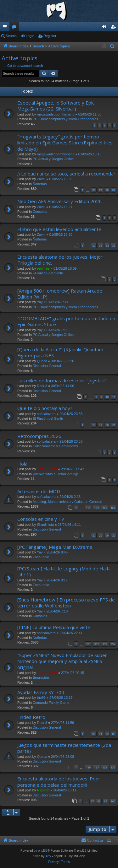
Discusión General (47, 366)
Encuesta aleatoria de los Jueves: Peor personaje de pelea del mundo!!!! (59, 782)
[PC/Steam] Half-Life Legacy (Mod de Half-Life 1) (64, 571)
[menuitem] (112, 46)
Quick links (6, 28)
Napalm (43, 790)
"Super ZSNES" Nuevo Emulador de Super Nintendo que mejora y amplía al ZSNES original (62, 661)
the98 (41, 698)
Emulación (41, 677)
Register (50, 36)
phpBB (43, 851)
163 (105, 508)
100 (113, 801)
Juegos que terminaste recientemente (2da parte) (64, 748)
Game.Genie (47, 469)
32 (94, 246)
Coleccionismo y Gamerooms (55, 446)
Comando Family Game (51, 703)
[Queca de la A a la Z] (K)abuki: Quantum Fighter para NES (60, 352)
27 (94, 536)
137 (96, 767)
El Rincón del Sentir (48, 273)
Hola (22, 464)
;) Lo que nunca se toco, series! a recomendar (66, 174)
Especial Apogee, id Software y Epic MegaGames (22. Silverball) (56, 106)
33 (100, 246)
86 (94, 190)
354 (113, 644)
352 (96, 644)
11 (114, 397)
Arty (48, 856)
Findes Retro (31, 717)
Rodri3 (42, 386)
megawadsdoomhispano (56, 114)
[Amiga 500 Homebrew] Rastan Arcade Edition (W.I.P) (60, 294)
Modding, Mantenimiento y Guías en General (67, 502)
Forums (15, 28)
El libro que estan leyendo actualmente (59, 229)
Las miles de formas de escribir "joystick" (62, 380)
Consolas (40, 212)
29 (107, 536)
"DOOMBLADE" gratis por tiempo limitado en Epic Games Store (66, 321)
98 (99, 801)
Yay (40, 302)
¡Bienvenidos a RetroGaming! (55, 474)
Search (11, 36)
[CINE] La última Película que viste (54, 627)
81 (100, 734)
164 (113, 508)
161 (88, 508)
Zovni (41, 179)
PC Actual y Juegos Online (53, 159)
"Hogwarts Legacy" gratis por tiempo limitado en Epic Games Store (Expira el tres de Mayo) (65, 143)
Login (30, 36)
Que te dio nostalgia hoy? (45, 408)
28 (100, 536)
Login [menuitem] (105, 28)
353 (105, 644)
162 (96, 508)
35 (114, 246)
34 (107, 246)
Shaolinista (45, 525)
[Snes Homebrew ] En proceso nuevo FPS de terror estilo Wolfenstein (66, 603)
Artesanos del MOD (39, 491)
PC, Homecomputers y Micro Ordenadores (65, 119)
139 (113, 767)
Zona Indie (41, 557)
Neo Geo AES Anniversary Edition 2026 (59, 201)
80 (94, 734)
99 (105, 801)
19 (100, 425)
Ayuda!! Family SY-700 (41, 692)
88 (107, 190)
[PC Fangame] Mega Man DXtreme (55, 547)
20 (107, 425)
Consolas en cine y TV (41, 519)
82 (107, 734)
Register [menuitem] (115, 28)
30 (114, 536)
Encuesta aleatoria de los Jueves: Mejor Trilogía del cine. (60, 260)
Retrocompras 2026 (39, 436)
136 (88, 767)
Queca (42, 361)
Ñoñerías (40, 184)
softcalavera (46, 414)
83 (114, 734)
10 (107, 397)
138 (105, 767)
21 (114, 425)
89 (114, 190)
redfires (43, 268)
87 (100, 190)
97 (92, 801)
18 (94, 425)
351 (88, 644)
